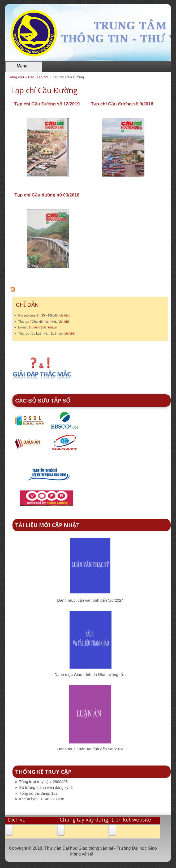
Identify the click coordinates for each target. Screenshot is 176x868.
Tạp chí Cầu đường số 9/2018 (122, 104)
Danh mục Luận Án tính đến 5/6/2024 (90, 749)
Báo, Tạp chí (38, 77)
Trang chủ (16, 77)
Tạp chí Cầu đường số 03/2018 (47, 195)
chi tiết (64, 315)
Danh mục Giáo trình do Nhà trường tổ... (90, 675)
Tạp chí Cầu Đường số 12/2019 (47, 104)
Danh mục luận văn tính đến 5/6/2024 (90, 600)
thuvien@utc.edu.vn (43, 327)
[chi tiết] (69, 333)
